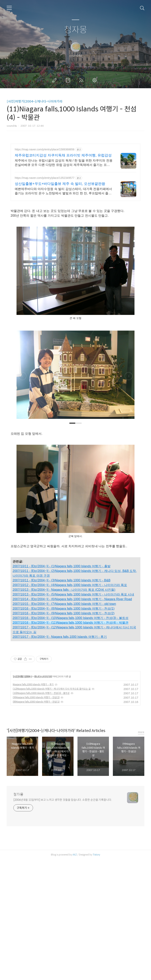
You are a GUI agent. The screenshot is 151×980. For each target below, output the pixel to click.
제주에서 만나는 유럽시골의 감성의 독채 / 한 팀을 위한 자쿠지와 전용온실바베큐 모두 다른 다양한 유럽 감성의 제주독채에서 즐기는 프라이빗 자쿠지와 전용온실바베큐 (64, 163)
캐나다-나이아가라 (43, 731)
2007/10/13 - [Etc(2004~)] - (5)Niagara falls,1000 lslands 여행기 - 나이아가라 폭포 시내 (73, 594)
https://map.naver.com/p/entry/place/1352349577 (45, 178)
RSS (82, 80)
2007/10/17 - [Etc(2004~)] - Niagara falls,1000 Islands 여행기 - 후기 (60, 637)
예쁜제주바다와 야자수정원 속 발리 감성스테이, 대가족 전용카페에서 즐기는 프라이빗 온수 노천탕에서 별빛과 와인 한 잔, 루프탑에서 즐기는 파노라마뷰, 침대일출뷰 (63, 191)
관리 (95, 80)
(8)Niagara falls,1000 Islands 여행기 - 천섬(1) (36, 757)
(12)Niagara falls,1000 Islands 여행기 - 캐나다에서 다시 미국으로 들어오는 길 (52, 744)
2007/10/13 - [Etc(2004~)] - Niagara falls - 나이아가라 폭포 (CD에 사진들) (64, 590)
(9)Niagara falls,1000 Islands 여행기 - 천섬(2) (36, 752)
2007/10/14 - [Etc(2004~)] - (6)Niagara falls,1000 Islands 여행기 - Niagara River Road (72, 599)
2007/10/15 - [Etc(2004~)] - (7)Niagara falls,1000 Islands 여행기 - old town (64, 604)
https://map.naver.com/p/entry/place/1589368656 (45, 149)
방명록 (69, 80)
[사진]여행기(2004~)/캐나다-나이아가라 (35, 101)
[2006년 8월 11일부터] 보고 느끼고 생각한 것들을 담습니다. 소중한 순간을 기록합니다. (63, 855)
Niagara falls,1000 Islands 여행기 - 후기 (33, 739)
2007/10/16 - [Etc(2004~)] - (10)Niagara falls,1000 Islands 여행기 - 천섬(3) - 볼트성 (70, 618)
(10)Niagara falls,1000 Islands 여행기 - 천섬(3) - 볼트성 (41, 748)
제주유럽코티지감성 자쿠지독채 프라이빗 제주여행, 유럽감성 (63, 155)
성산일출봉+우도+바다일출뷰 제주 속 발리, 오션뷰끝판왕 (60, 184)
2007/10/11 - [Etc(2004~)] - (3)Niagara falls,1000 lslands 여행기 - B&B (62, 580)
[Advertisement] (75, 673)
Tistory (96, 910)
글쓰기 (55, 80)
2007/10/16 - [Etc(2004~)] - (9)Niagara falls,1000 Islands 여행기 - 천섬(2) (64, 613)
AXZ (75, 910)
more (141, 787)
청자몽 (76, 30)
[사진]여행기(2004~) (22, 731)
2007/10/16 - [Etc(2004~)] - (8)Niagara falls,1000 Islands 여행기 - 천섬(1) (64, 609)
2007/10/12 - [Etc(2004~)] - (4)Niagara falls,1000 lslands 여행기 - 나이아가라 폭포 (70, 585)
